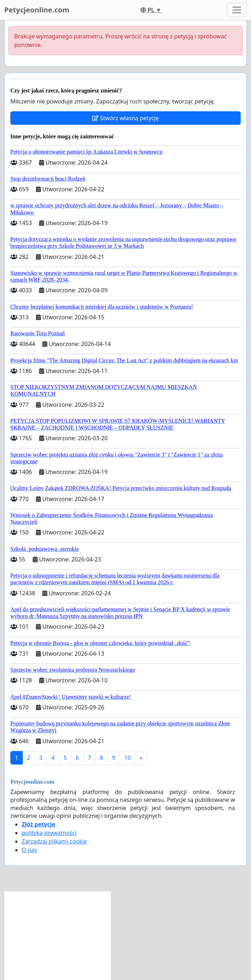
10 (127, 758)
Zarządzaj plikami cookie (54, 841)
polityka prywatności (49, 833)
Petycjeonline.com (37, 10)
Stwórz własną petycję (125, 118)
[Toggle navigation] (237, 10)
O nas (29, 850)
